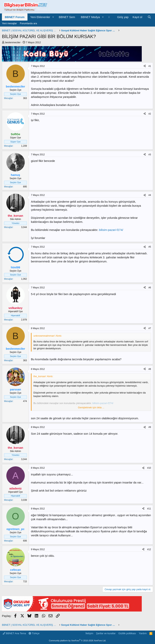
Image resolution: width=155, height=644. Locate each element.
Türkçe (34, 633)
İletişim (89, 633)
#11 (149, 509)
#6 (150, 288)
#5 (150, 247)
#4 (150, 195)
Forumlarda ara (29, 23)
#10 (149, 468)
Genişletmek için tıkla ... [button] (91, 407)
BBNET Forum (15, 17)
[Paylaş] (145, 66)
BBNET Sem (67, 17)
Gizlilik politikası (127, 633)
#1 (150, 66)
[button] (53, 17)
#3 (150, 155)
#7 (150, 328)
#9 (150, 427)
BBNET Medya (90, 17)
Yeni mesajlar (9, 23)
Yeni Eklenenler (40, 17)
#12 (149, 549)
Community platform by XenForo (78, 641)
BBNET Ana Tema (14, 633)
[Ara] (149, 17)
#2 (150, 114)
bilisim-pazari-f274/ (111, 230)
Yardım (143, 633)
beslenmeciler (13, 42)
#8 (150, 369)
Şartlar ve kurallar (106, 633)
